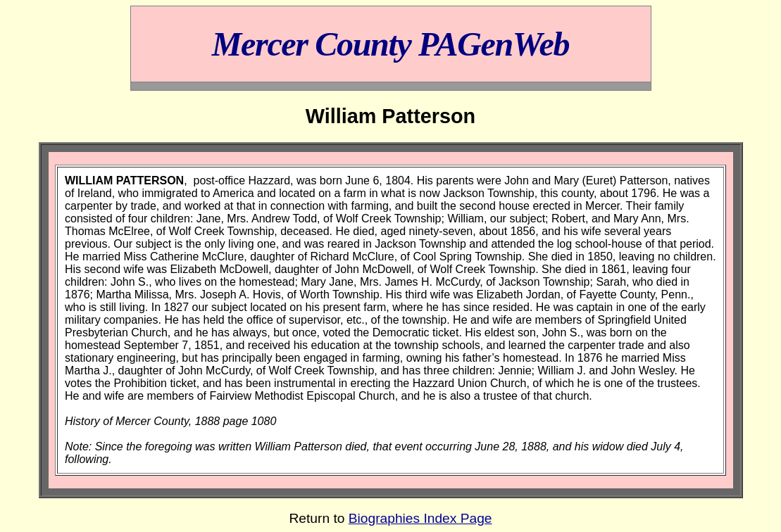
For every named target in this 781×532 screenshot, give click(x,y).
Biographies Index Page (420, 518)
